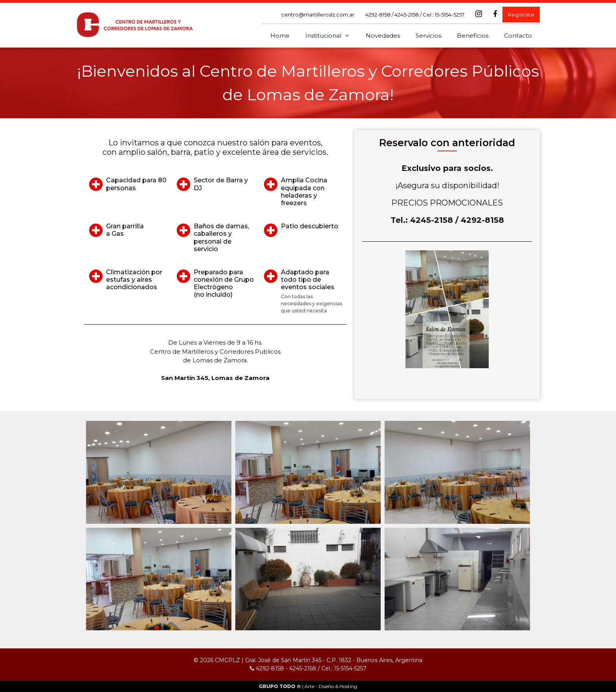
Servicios (428, 36)
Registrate (521, 15)
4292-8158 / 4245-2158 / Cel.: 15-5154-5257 (415, 15)
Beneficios (473, 36)
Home (280, 36)
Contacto (518, 36)
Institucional (332, 36)
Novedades (383, 36)
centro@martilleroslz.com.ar (318, 15)
